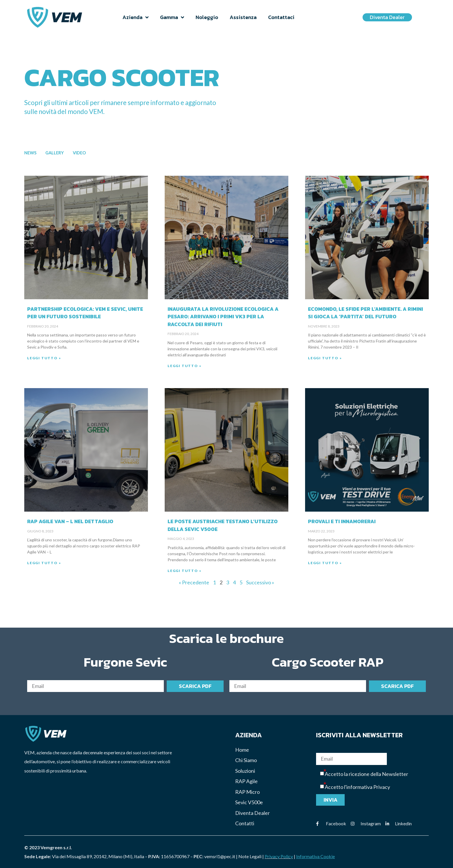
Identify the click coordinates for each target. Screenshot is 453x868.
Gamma (172, 17)
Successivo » (260, 582)
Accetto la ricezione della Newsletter (366, 774)
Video (79, 153)
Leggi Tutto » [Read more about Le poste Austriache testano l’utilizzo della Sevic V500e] (184, 571)
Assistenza (243, 17)
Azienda (135, 17)
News (30, 153)
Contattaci (281, 17)
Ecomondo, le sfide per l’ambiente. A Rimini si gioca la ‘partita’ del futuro (365, 313)
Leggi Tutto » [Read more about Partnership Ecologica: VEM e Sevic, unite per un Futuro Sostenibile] (44, 358)
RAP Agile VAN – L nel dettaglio (70, 521)
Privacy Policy (279, 856)
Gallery (55, 153)
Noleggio (207, 17)
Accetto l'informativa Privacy (357, 787)
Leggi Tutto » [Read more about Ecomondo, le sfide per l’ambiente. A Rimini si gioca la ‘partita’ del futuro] (325, 358)
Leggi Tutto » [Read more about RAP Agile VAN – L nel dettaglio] (44, 563)
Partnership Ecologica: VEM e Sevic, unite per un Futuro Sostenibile (85, 313)
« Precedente (194, 582)
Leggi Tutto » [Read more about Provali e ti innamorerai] (325, 563)
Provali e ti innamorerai (342, 521)
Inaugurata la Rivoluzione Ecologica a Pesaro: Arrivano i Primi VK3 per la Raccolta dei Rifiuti (223, 317)
